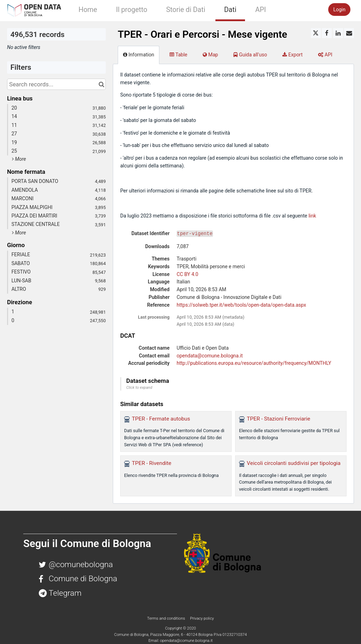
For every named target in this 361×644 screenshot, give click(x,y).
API (261, 10)
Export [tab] (292, 55)
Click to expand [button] (139, 388)
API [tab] (325, 55)
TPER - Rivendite (152, 463)
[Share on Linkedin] (338, 33)
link (312, 216)
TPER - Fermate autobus (161, 419)
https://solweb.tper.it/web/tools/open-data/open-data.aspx (241, 305)
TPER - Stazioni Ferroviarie (279, 419)
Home (88, 10)
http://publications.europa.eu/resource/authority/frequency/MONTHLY (254, 363)
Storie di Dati (186, 10)
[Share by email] (349, 33)
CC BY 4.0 (187, 274)
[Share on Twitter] (316, 33)
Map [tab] (210, 55)
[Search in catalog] (101, 84)
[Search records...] (56, 84)
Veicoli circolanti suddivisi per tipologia (294, 463)
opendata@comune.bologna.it (210, 356)
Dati (230, 10)
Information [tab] (139, 55)
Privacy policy (202, 618)
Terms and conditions (166, 618)
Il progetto (132, 10)
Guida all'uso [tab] (250, 55)
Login (339, 10)
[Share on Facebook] (327, 33)
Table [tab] (178, 55)
